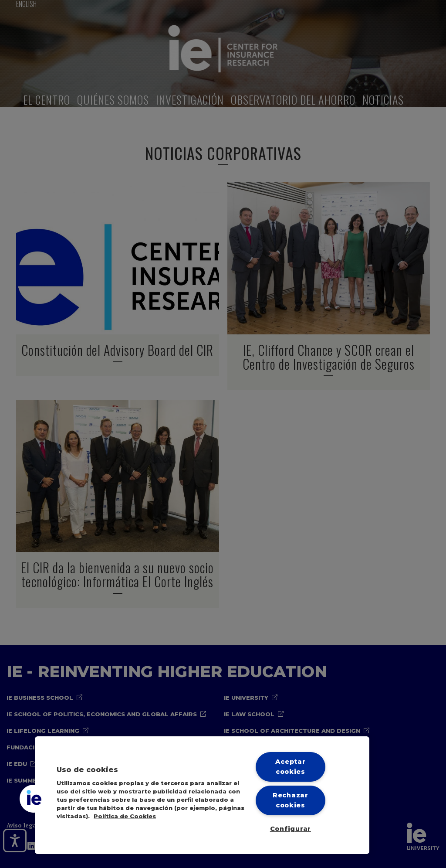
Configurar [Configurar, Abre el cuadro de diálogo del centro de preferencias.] (291, 829)
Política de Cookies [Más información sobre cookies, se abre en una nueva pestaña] (125, 816)
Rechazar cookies (291, 800)
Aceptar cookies (290, 767)
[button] (34, 799)
